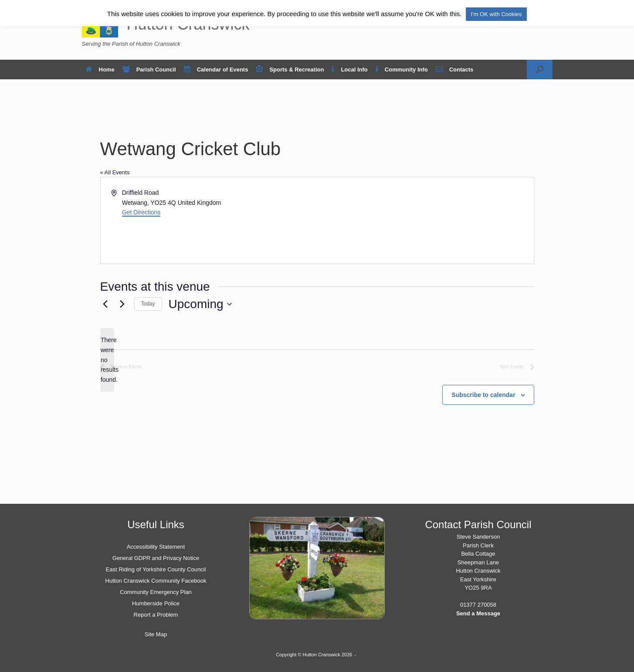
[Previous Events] (105, 304)
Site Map (156, 634)
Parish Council (149, 70)
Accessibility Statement (156, 547)
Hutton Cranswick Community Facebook (156, 581)
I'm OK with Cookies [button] (497, 14)
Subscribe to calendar (483, 395)
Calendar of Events (216, 70)
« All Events (115, 172)
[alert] (107, 360)
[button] (540, 70)
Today (148, 304)
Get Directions (141, 212)
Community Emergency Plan (156, 592)
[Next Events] (122, 304)
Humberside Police (156, 603)
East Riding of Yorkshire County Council (156, 569)
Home (100, 70)
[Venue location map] (425, 221)
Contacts (455, 70)
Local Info (349, 70)
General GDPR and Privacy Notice (156, 558)
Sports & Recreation (290, 70)
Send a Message (478, 613)
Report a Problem (156, 615)
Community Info (402, 70)
